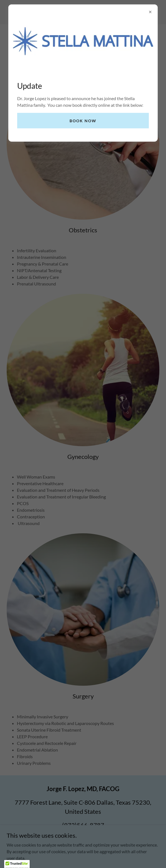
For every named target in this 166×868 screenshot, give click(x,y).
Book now (83, 121)
